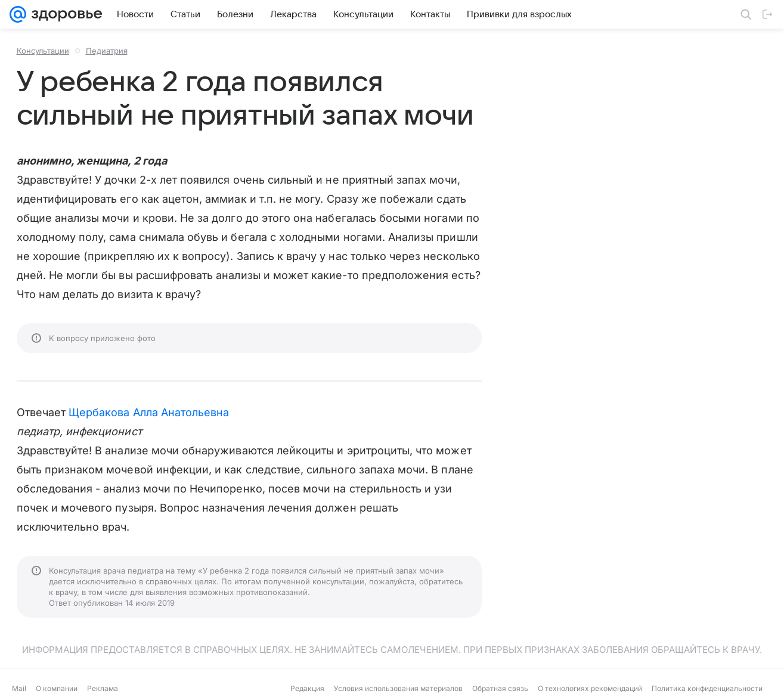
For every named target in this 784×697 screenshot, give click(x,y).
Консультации (43, 51)
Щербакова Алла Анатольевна (149, 412)
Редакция (307, 688)
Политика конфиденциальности (707, 688)
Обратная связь (500, 688)
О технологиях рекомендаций (590, 688)
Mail (19, 688)
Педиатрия (107, 51)
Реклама (103, 688)
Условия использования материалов (398, 688)
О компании (57, 688)
